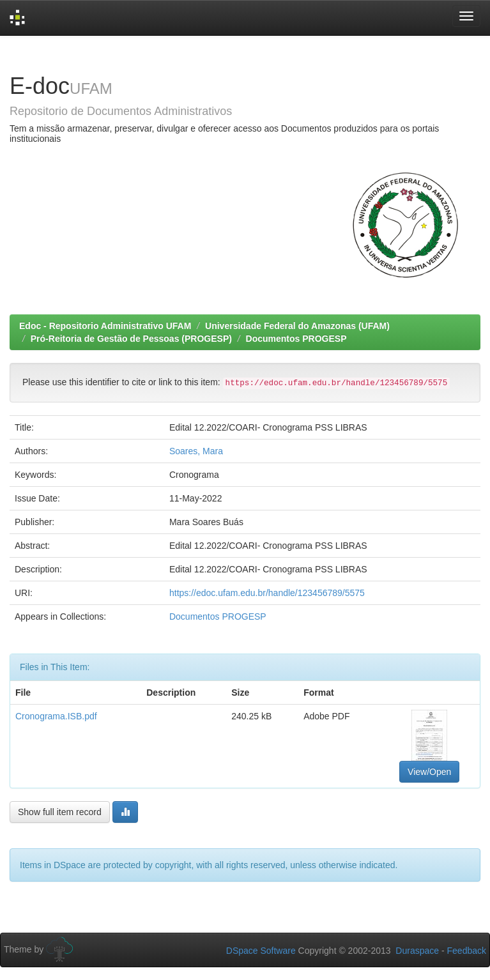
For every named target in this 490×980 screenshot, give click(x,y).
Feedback (467, 951)
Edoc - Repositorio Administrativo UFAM (105, 326)
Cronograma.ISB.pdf (56, 716)
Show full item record (60, 812)
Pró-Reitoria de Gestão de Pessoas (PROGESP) (131, 339)
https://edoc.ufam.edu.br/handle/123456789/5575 (267, 593)
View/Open (429, 772)
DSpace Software (261, 951)
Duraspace (417, 951)
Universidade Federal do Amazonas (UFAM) (297, 326)
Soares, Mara (196, 451)
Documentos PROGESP (296, 339)
